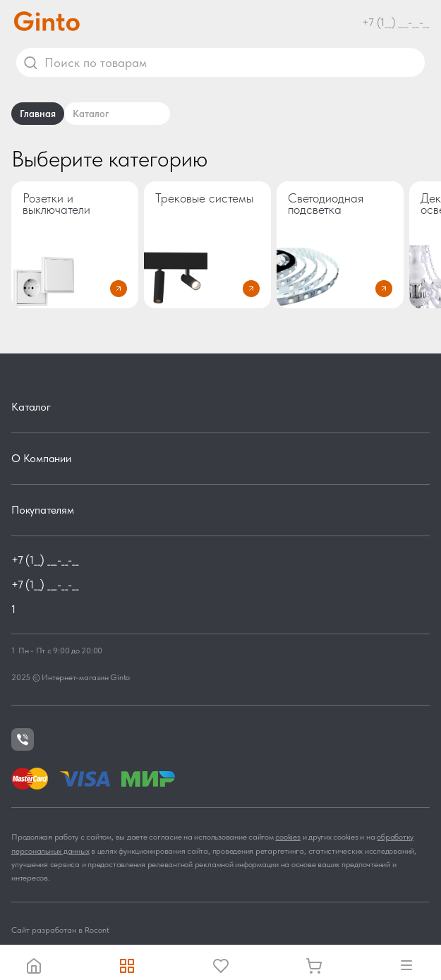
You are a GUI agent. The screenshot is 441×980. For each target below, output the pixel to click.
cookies (288, 837)
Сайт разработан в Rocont (60, 930)
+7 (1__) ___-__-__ (396, 22)
